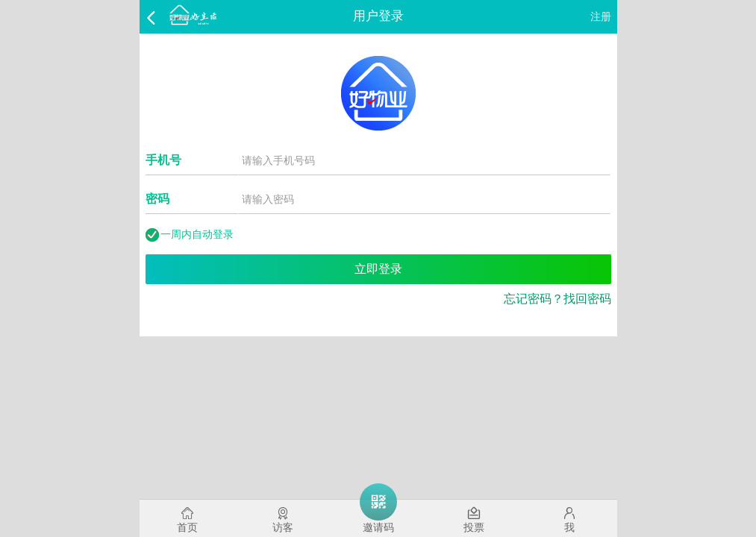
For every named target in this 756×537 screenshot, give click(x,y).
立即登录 (378, 269)
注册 (601, 16)
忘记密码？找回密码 (557, 299)
